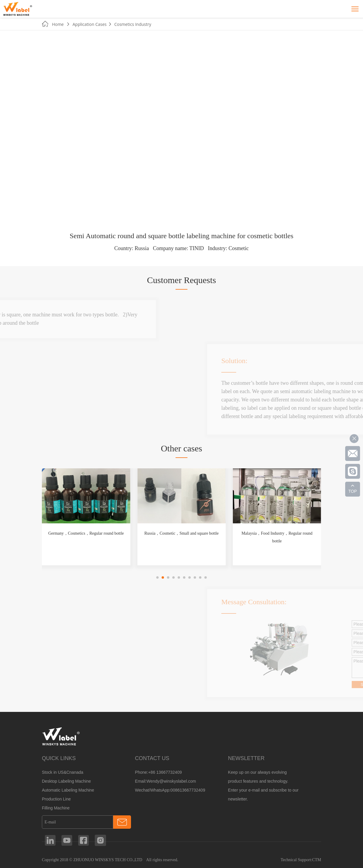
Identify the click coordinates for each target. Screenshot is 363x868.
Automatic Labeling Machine (68, 790)
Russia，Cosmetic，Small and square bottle (181, 533)
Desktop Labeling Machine (66, 781)
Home (58, 24)
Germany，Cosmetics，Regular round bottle (86, 533)
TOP (353, 491)
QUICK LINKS (59, 758)
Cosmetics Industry (133, 24)
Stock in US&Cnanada (63, 772)
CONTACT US (152, 758)
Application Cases (90, 24)
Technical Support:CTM (301, 860)
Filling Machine (56, 808)
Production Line (56, 799)
